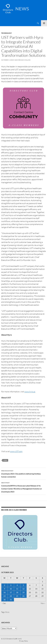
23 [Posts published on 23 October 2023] (5, 596)
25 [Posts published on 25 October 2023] (17, 596)
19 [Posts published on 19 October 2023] (23, 592)
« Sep (4, 603)
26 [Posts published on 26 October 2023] (23, 596)
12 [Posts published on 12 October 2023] (23, 589)
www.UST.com (16, 451)
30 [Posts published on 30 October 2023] (5, 600)
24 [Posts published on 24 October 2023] (11, 596)
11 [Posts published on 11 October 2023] (17, 589)
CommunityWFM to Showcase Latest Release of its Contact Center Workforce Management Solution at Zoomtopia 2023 (23, 487)
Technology (6, 33)
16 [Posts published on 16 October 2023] (5, 592)
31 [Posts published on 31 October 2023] (11, 600)
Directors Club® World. (14, 639)
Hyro (5, 460)
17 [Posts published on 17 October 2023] (11, 592)
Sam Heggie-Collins (22, 60)
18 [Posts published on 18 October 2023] (17, 592)
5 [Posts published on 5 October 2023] (23, 585)
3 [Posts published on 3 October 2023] (11, 585)
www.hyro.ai (30, 392)
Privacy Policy (24, 641)
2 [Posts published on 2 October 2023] (5, 585)
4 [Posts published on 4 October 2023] (17, 585)
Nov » (43, 603)
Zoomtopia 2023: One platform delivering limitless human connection (23, 474)
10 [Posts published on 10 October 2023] (11, 589)
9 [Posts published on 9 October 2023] (5, 589)
